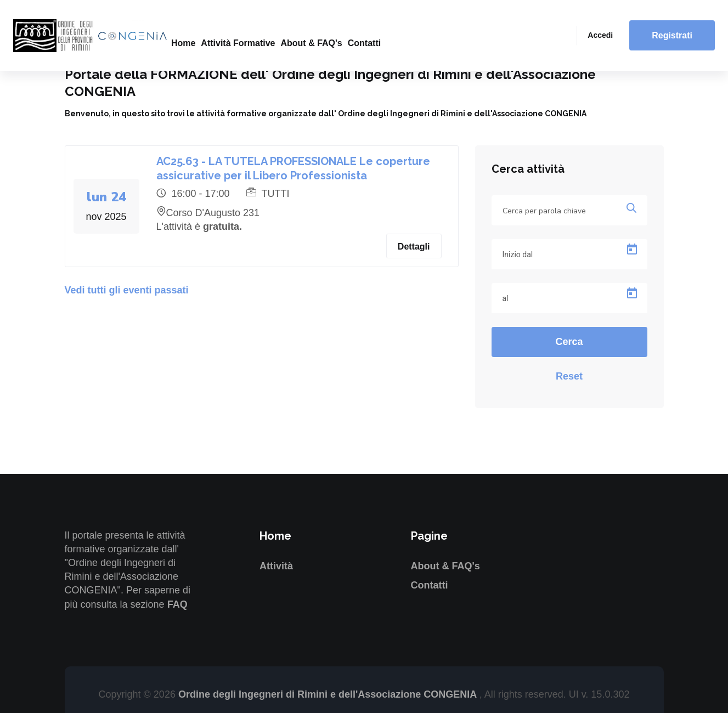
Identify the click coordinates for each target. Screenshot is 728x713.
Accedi (600, 35)
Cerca (569, 342)
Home (183, 43)
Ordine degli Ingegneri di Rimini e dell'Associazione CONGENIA (329, 694)
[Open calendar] (632, 250)
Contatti (364, 43)
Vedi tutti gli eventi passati (127, 290)
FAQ (177, 604)
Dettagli (414, 247)
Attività (276, 566)
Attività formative (238, 43)
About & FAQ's (311, 43)
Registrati (672, 35)
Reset (569, 376)
